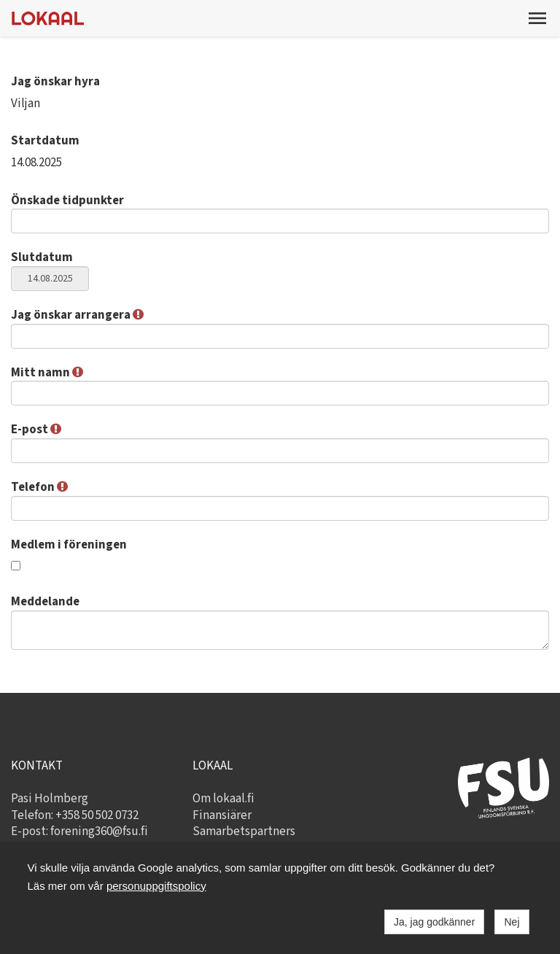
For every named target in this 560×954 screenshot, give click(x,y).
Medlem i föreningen (69, 545)
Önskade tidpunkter (67, 201)
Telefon (39, 487)
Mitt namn (47, 373)
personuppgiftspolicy (156, 886)
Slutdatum (42, 257)
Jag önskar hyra (55, 82)
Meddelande (45, 602)
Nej (512, 922)
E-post (36, 430)
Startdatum (45, 141)
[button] (537, 18)
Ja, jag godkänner (434, 922)
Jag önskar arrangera (77, 315)
